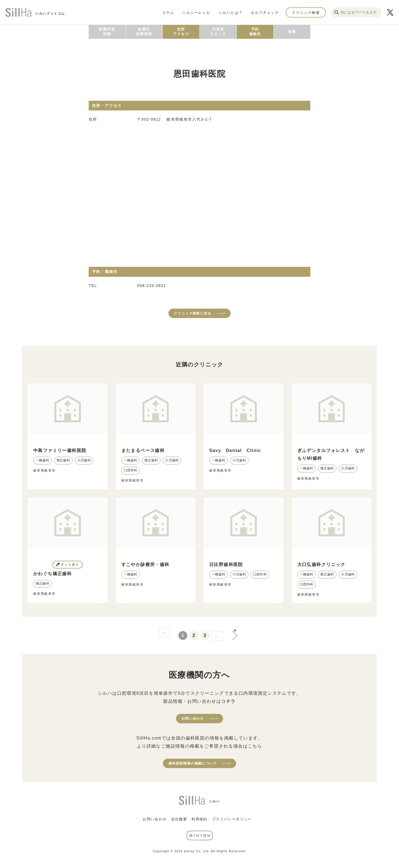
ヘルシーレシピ (196, 12)
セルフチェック (265, 12)
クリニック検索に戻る (193, 313)
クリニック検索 (306, 12)
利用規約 (199, 819)
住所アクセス (181, 32)
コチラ (228, 701)
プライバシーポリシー (232, 819)
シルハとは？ (231, 12)
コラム (168, 12)
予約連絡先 (255, 32)
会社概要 (179, 819)
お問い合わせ (193, 719)
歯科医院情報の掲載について (193, 763)
